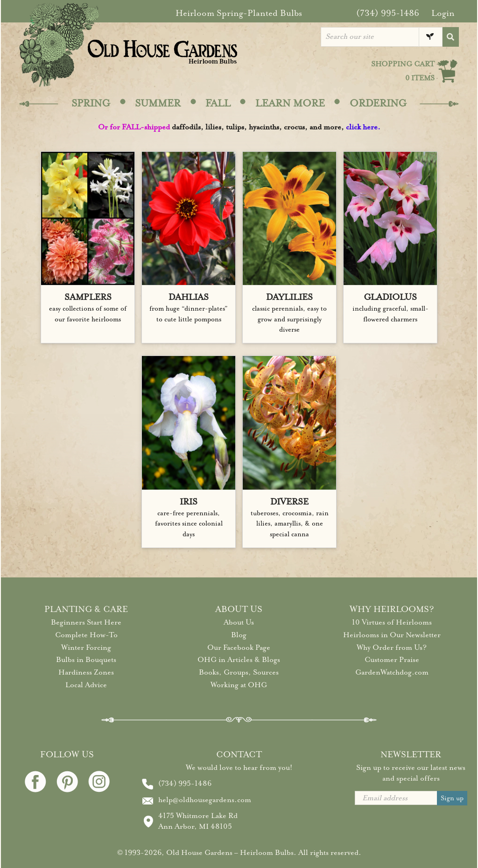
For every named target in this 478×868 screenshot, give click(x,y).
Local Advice (86, 685)
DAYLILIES (289, 297)
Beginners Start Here (86, 622)
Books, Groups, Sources (239, 672)
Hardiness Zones (86, 672)
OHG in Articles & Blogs (239, 660)
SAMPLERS (88, 297)
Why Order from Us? (392, 647)
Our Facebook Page (239, 647)
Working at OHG (239, 685)
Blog (239, 635)
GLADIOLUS (390, 297)
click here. (363, 127)
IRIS (189, 502)
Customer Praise (392, 660)
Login (443, 13)
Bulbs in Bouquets (86, 660)
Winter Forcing (86, 647)
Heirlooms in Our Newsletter (392, 635)
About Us (239, 622)
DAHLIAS (189, 297)
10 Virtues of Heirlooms (392, 622)
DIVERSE (289, 502)
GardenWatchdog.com (392, 672)
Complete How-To (86, 635)
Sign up (452, 798)
